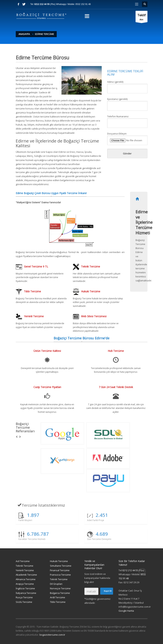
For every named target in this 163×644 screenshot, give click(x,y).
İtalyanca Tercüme (26, 593)
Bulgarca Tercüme (60, 593)
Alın (142, 17)
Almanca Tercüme (26, 579)
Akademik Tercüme (26, 575)
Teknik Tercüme (25, 566)
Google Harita (126, 611)
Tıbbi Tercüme (58, 602)
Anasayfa (24, 34)
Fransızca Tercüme (60, 575)
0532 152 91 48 (83, 4)
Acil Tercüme (23, 561)
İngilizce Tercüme (25, 588)
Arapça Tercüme (25, 584)
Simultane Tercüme (61, 566)
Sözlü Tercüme (24, 602)
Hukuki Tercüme (59, 561)
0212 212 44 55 (42, 4)
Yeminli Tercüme (25, 570)
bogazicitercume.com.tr (52, 635)
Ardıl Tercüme (58, 597)
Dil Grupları (56, 584)
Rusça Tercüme (24, 597)
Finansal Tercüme (60, 570)
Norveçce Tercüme (60, 588)
